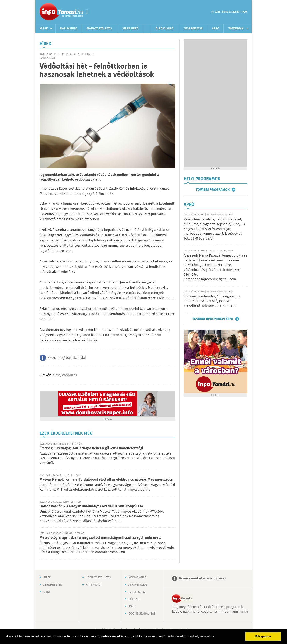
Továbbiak (236, 29)
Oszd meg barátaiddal (67, 358)
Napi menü (93, 585)
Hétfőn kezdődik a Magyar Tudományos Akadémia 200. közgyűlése (91, 506)
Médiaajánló (138, 578)
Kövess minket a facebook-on (202, 579)
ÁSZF (132, 606)
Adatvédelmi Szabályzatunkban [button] (191, 636)
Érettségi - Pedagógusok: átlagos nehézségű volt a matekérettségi (91, 448)
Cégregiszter (193, 29)
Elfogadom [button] (263, 636)
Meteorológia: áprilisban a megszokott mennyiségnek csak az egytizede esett (100, 538)
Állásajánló (165, 29)
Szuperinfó (130, 29)
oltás (56, 375)
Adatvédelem (138, 585)
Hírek (44, 29)
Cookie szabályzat (142, 614)
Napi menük (68, 29)
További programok (213, 190)
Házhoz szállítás (100, 29)
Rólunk (134, 599)
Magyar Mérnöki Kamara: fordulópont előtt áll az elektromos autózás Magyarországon (106, 480)
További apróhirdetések (213, 319)
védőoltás (69, 375)
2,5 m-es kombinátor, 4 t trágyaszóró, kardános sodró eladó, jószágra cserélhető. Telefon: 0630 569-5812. (212, 301)
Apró (216, 29)
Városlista (87, 12)
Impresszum (137, 592)
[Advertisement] (216, 103)
